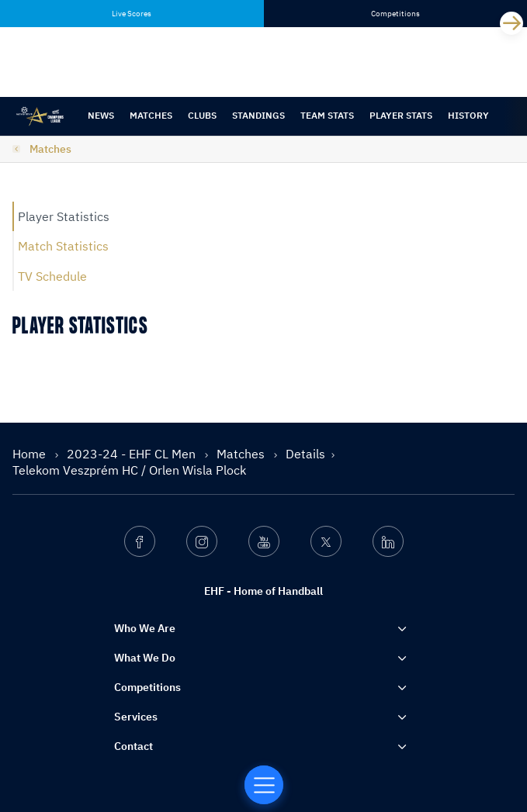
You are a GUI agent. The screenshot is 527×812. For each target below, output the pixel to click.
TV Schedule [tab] (52, 276)
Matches (151, 115)
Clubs (202, 115)
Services (136, 717)
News (101, 115)
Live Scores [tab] (132, 14)
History (468, 115)
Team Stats (327, 115)
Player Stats (401, 115)
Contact (133, 746)
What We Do (145, 658)
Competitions (147, 687)
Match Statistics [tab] (63, 246)
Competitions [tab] (395, 14)
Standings (258, 115)
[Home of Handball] (264, 785)
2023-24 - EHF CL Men (133, 454)
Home (31, 454)
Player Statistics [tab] (64, 216)
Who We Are (145, 628)
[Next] (511, 23)
